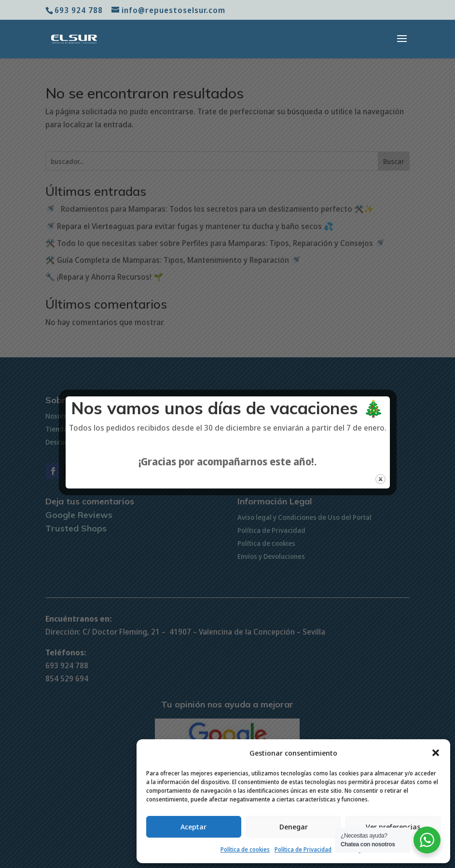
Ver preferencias (393, 827)
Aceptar (193, 827)
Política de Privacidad (303, 849)
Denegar (294, 827)
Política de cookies (245, 849)
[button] (436, 753)
